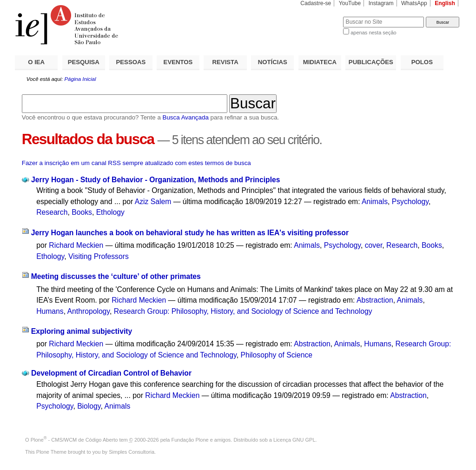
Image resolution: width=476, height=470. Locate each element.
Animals (375, 202)
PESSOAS (131, 62)
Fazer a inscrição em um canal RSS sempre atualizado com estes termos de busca (136, 163)
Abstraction (375, 300)
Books (82, 212)
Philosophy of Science (276, 355)
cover (374, 245)
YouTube (350, 3)
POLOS (422, 62)
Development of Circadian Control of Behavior (111, 373)
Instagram (381, 3)
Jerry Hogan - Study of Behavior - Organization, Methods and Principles (155, 180)
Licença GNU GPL (294, 440)
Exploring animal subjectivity (82, 331)
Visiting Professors (99, 256)
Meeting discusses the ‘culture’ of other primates (116, 276)
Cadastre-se (316, 3)
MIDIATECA (320, 62)
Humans (50, 311)
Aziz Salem (153, 202)
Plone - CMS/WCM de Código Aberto (74, 440)
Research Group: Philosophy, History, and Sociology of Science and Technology (243, 311)
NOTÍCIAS (273, 62)
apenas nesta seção (373, 33)
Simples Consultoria (132, 452)
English (445, 3)
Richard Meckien (76, 245)
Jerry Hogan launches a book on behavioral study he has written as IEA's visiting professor (190, 233)
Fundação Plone (190, 440)
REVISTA (225, 62)
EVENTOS (178, 62)
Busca (321, 17)
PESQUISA (84, 62)
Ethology (110, 212)
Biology (89, 406)
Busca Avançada (186, 117)
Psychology (410, 202)
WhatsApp (414, 3)
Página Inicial (80, 79)
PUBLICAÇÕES (371, 62)
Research (52, 212)
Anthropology (89, 311)
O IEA (36, 62)
